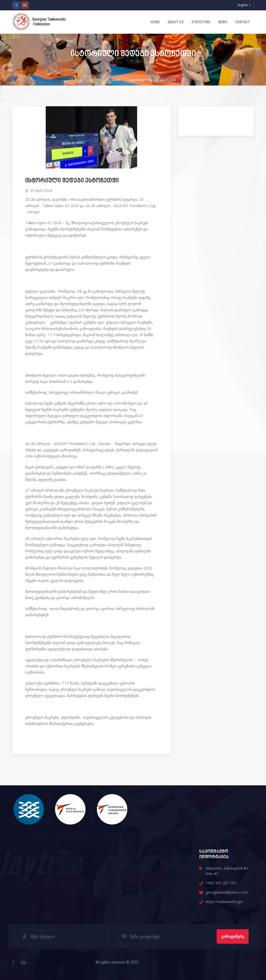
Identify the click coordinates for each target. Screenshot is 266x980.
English (243, 5)
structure (201, 22)
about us (176, 22)
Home (155, 22)
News (223, 22)
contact (242, 22)
